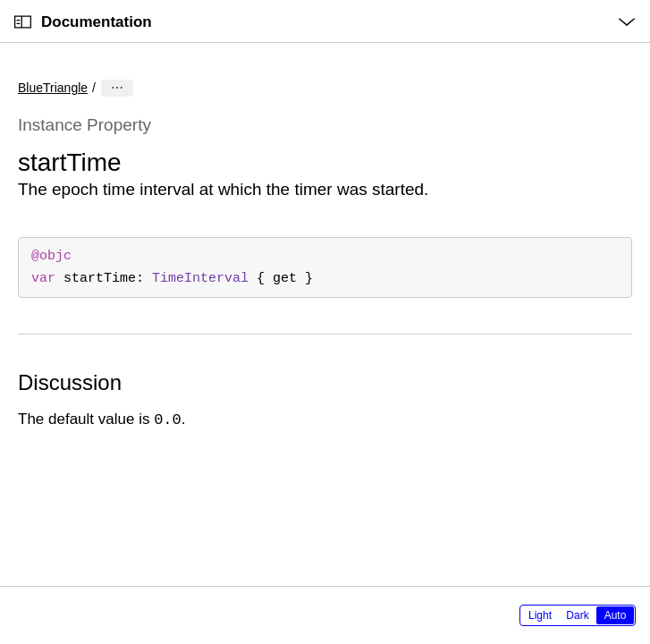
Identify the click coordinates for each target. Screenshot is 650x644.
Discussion (70, 382)
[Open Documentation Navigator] (23, 22)
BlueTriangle (53, 88)
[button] (0, 0)
